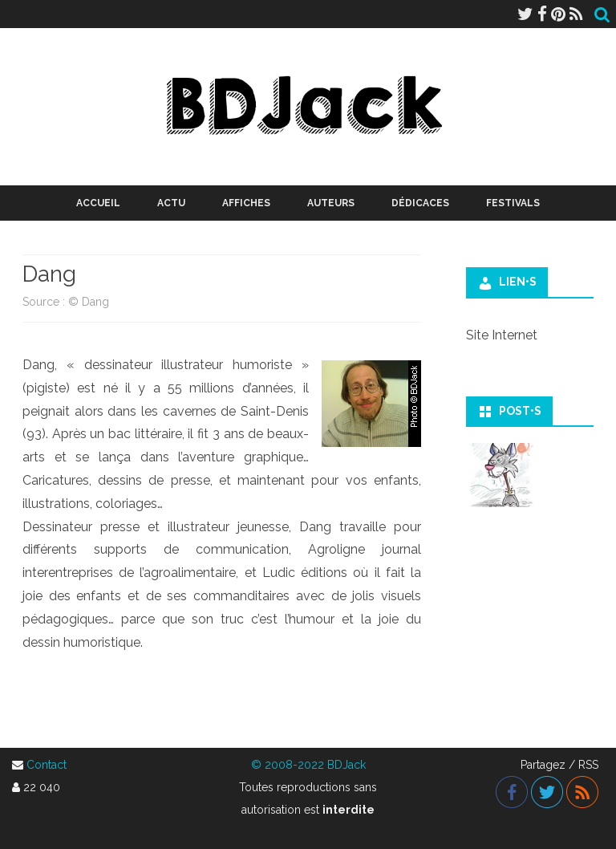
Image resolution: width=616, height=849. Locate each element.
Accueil (98, 203)
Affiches (246, 203)
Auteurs (331, 203)
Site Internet (502, 335)
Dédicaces (420, 203)
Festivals (513, 203)
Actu (171, 203)
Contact (47, 765)
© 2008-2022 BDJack (308, 765)
